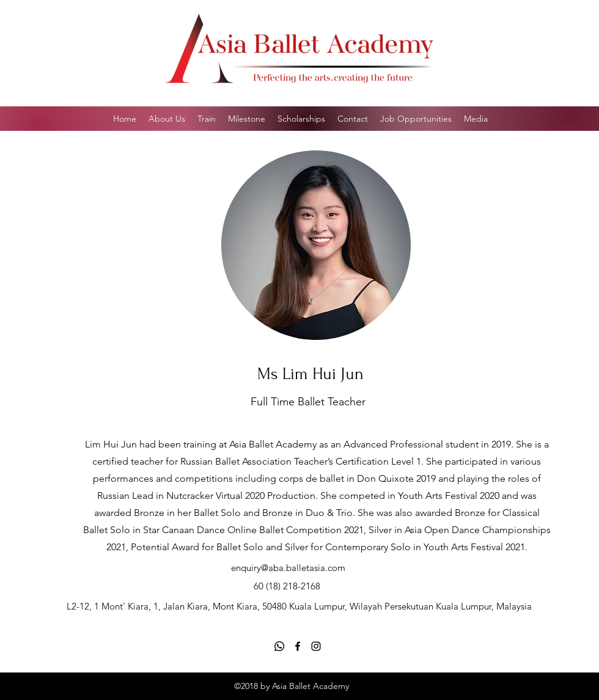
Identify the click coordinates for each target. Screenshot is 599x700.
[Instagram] (316, 646)
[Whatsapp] (279, 646)
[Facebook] (298, 646)
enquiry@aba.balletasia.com (288, 568)
